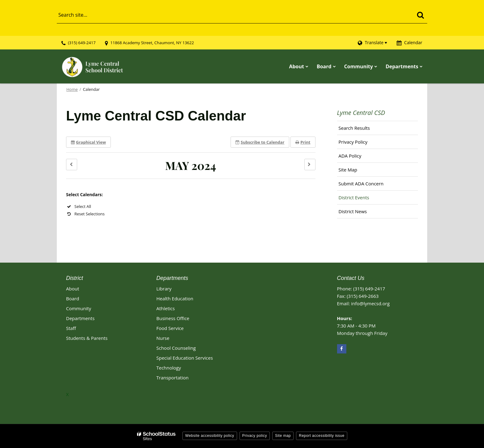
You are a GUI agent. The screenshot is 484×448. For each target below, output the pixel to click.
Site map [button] (283, 436)
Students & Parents (87, 338)
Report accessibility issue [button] (322, 436)
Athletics (166, 308)
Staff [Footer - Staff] (71, 328)
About (73, 289)
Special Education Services (185, 358)
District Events (354, 197)
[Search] (420, 15)
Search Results (354, 128)
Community (79, 308)
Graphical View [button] (88, 142)
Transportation (173, 378)
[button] (72, 165)
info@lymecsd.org (370, 303)
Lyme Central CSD (361, 113)
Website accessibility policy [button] (210, 436)
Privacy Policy (353, 142)
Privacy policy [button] (255, 436)
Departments (80, 318)
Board (73, 298)
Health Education (175, 298)
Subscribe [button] (260, 142)
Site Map (348, 170)
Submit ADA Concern (361, 184)
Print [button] (303, 142)
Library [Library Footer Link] (164, 289)
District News (353, 211)
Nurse (163, 338)
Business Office (173, 318)
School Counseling (176, 348)
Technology (169, 368)
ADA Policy (350, 156)
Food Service (170, 328)
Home (72, 89)
